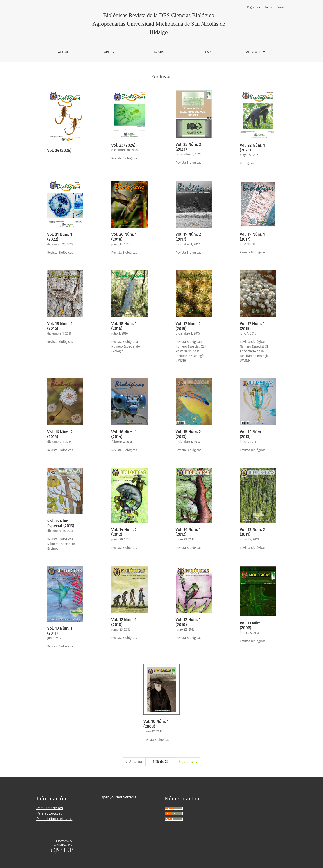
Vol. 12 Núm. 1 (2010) (188, 622)
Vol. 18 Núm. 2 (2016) (60, 326)
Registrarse (254, 7)
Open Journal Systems (119, 797)
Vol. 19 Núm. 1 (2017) (252, 237)
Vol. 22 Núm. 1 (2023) (252, 148)
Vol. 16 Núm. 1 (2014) (124, 434)
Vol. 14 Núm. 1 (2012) (188, 532)
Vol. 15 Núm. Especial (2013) (61, 524)
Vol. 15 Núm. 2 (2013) (188, 434)
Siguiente (188, 762)
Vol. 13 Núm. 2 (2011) (252, 532)
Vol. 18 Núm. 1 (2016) (124, 326)
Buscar (205, 52)
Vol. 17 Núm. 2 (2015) (188, 326)
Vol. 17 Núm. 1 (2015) (252, 326)
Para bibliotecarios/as (54, 819)
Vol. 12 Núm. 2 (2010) (124, 622)
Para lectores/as (50, 808)
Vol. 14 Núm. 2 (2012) (124, 532)
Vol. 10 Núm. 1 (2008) (156, 724)
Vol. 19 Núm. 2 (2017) (188, 237)
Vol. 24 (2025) (59, 151)
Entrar (269, 7)
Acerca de (254, 52)
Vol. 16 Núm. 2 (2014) (60, 434)
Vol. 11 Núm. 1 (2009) (252, 626)
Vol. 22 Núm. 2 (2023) (188, 147)
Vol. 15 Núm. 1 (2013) (252, 434)
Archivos (111, 52)
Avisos (159, 52)
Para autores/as (49, 813)
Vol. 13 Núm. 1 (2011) (60, 631)
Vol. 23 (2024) (124, 145)
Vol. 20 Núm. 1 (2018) (124, 237)
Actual (63, 52)
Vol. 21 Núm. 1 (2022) (60, 237)
